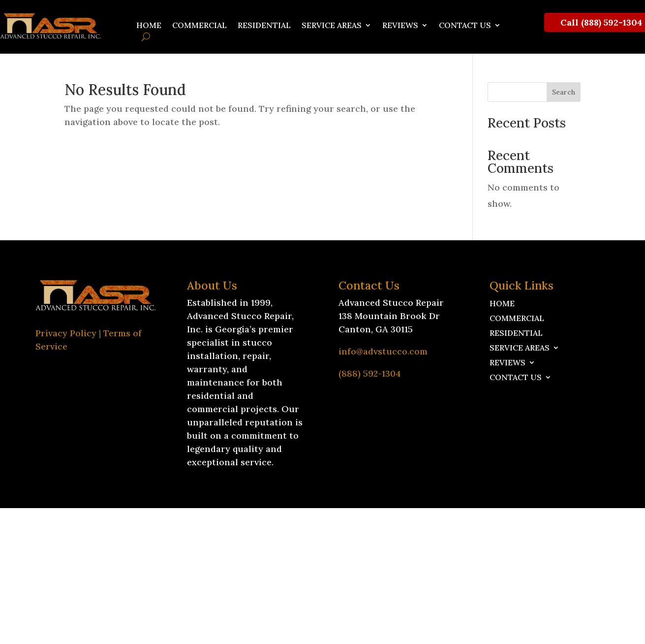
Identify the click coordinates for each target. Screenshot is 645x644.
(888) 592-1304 (370, 373)
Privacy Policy (66, 333)
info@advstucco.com (383, 351)
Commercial (200, 26)
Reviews (400, 26)
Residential (264, 26)
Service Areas (332, 26)
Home (149, 26)
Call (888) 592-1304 (601, 22)
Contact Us (465, 26)
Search (564, 92)
